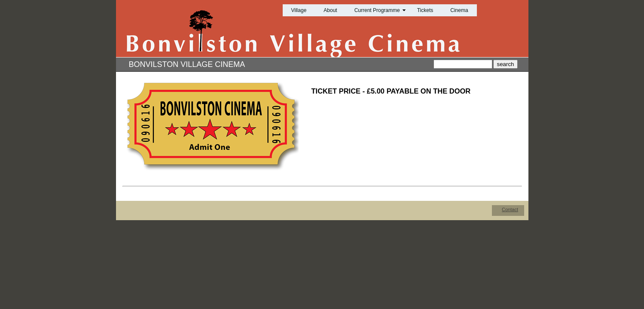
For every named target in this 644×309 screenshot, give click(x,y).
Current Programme (377, 10)
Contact (510, 209)
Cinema (459, 10)
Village (299, 10)
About (330, 10)
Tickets (425, 10)
